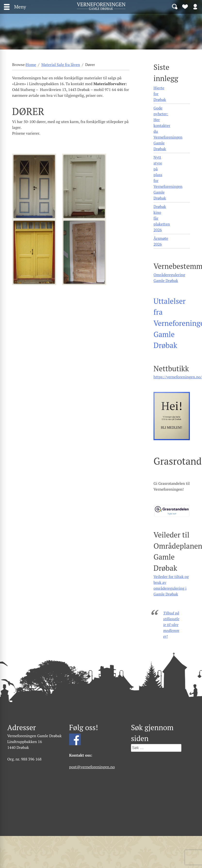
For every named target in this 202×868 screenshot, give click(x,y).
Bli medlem (185, 6)
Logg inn (195, 6)
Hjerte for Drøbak (160, 94)
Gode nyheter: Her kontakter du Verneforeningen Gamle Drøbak (168, 128)
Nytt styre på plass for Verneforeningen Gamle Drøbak (168, 178)
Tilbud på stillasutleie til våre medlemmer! (171, 625)
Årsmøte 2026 (161, 241)
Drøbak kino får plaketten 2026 (162, 218)
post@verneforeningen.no (92, 767)
